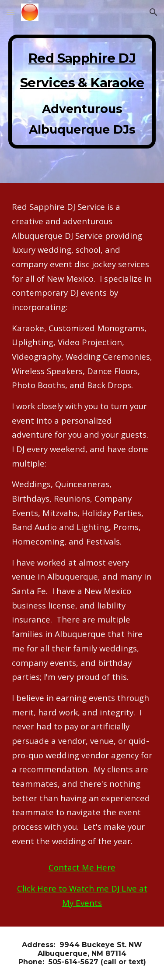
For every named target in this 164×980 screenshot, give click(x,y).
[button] (10, 12)
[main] (82, 92)
